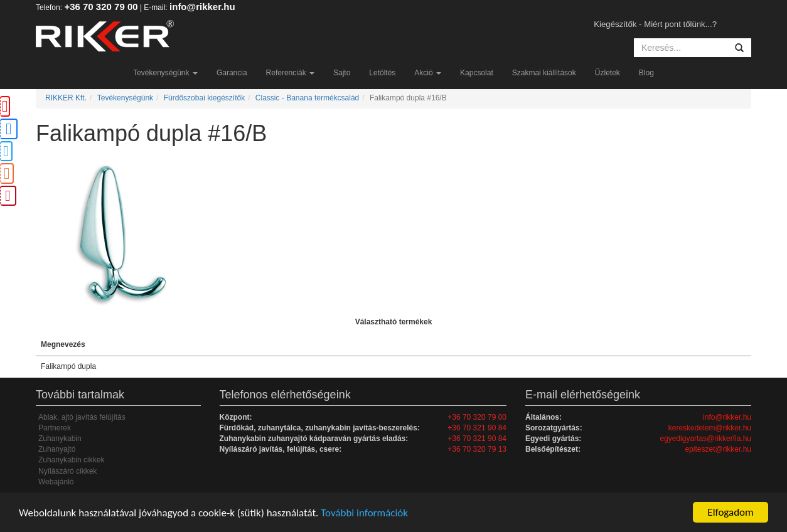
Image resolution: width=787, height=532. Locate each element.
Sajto (342, 73)
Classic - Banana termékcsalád (307, 98)
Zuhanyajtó (57, 449)
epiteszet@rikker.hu (718, 449)
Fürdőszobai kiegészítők (204, 98)
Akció (428, 73)
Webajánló (56, 482)
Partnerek (55, 428)
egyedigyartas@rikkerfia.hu (705, 439)
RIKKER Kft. (66, 98)
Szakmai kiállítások (544, 73)
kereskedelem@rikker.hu (710, 428)
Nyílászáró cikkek (67, 471)
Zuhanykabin (60, 439)
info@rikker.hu (202, 7)
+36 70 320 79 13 (477, 449)
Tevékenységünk (165, 73)
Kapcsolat (477, 73)
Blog (646, 73)
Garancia (232, 73)
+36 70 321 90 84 (477, 428)
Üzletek (608, 73)
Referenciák (290, 73)
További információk (364, 513)
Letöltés (382, 73)
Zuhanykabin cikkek (71, 460)
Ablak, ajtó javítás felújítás (82, 417)
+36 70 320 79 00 (101, 7)
